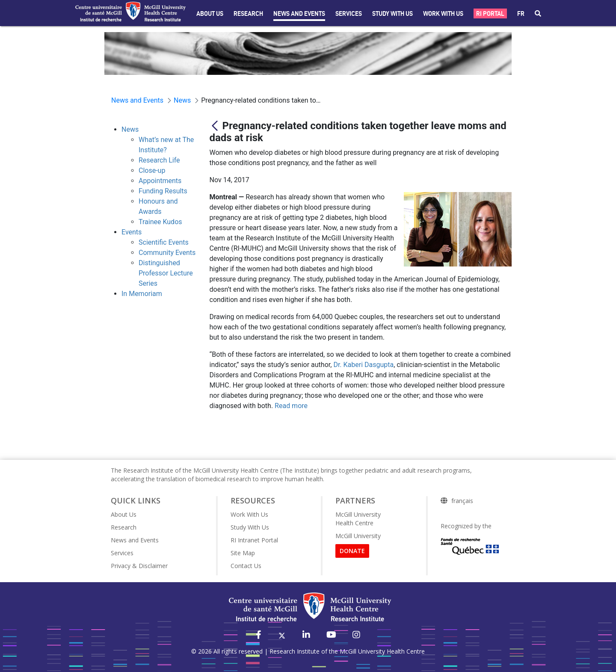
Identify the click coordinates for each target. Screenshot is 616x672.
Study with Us (392, 14)
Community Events (167, 253)
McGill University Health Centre (358, 519)
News (130, 129)
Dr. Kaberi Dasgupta (363, 365)
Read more (291, 406)
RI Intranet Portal (254, 540)
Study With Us (250, 527)
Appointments (160, 181)
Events (132, 232)
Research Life (159, 160)
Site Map (243, 553)
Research (248, 14)
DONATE (352, 551)
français (462, 501)
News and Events (299, 14)
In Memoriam (142, 294)
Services (349, 14)
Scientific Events (164, 242)
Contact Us (246, 566)
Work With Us (443, 14)
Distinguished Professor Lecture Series (166, 273)
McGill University (358, 536)
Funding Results (163, 191)
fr (521, 14)
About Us (210, 14)
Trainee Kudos (160, 222)
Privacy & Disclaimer (139, 566)
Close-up (152, 170)
